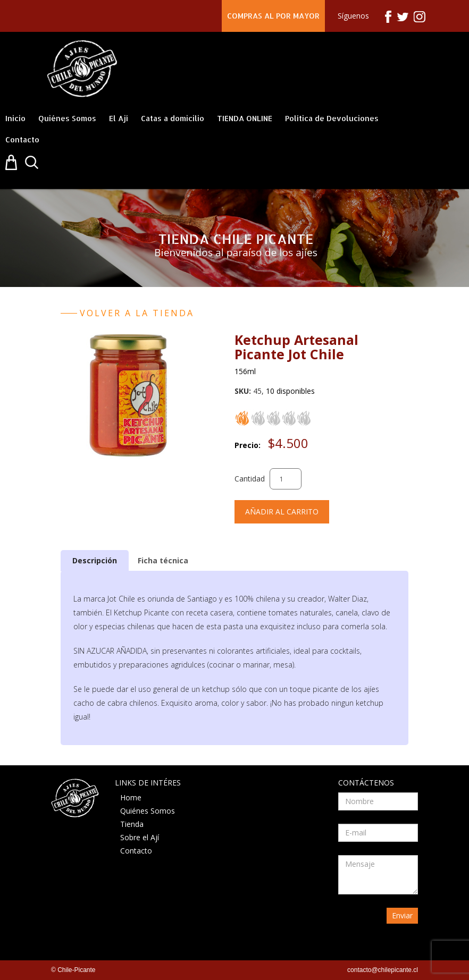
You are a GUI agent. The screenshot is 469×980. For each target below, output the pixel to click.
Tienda (132, 824)
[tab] (95, 560)
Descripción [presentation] (95, 560)
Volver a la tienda (137, 313)
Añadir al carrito (282, 512)
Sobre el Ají (140, 837)
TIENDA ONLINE (245, 118)
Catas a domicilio (173, 118)
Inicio (15, 118)
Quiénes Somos (67, 118)
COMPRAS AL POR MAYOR (273, 16)
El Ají (119, 118)
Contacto (22, 140)
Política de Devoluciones (332, 118)
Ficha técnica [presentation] (163, 560)
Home (131, 797)
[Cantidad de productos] (286, 479)
